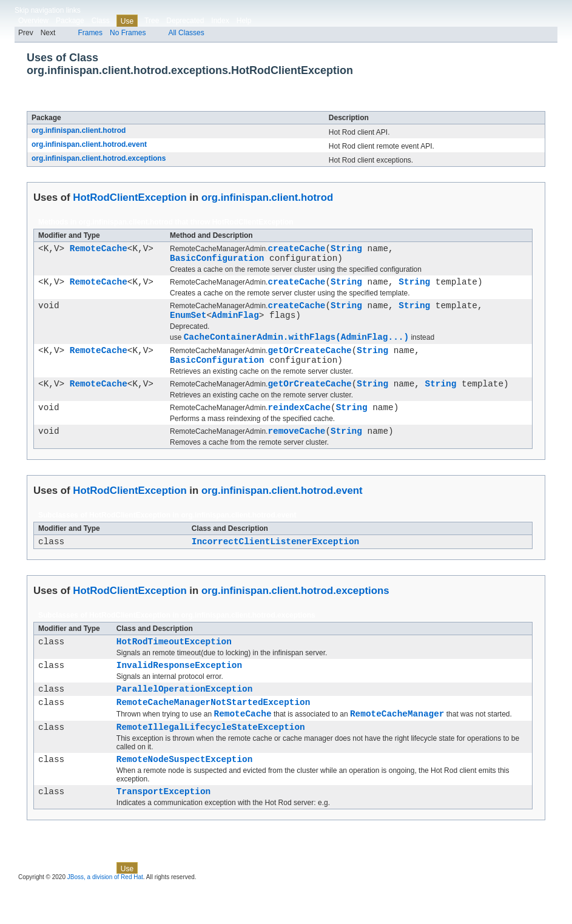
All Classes (186, 33)
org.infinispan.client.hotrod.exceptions (99, 158)
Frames (90, 33)
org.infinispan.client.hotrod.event (89, 144)
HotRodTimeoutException (174, 665)
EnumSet (188, 324)
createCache (296, 250)
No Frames (128, 33)
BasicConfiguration (217, 261)
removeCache (296, 450)
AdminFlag (235, 324)
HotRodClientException (138, 104)
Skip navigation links (48, 10)
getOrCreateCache (309, 363)
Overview (33, 21)
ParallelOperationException (185, 716)
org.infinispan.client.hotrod (79, 130)
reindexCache (299, 425)
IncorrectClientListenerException (275, 563)
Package (70, 21)
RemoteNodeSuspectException (185, 793)
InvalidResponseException (179, 690)
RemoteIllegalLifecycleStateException (211, 759)
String (346, 250)
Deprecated (185, 21)
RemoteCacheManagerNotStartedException (213, 731)
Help (244, 21)
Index (220, 21)
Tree (152, 21)
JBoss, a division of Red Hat (105, 913)
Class (101, 21)
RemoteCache (99, 250)
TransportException (163, 827)
